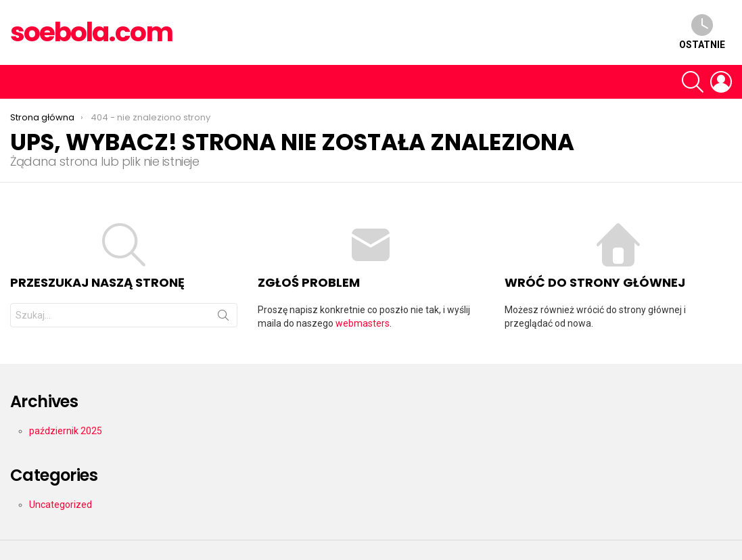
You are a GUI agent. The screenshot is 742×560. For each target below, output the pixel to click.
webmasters (363, 323)
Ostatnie (702, 32)
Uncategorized (61, 505)
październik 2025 (66, 431)
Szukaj (223, 318)
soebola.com (91, 32)
